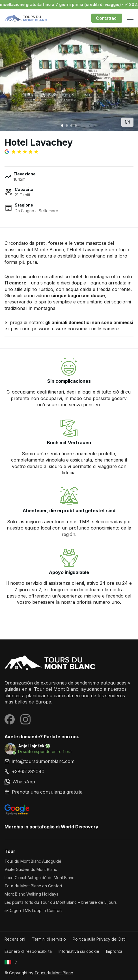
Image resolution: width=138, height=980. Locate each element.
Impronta (114, 951)
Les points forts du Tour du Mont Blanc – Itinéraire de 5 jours (61, 902)
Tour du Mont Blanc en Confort (33, 886)
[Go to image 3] (71, 126)
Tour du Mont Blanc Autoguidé (33, 861)
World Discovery (80, 827)
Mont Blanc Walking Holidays (31, 894)
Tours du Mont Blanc (54, 973)
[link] (69, 771)
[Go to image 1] (62, 126)
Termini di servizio (49, 939)
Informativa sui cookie (79, 951)
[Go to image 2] (67, 126)
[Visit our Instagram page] (25, 719)
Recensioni (15, 939)
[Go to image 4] (76, 126)
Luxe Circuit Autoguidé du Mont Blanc (39, 878)
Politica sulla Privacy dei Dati (99, 939)
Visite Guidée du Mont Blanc (31, 869)
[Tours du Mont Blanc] (69, 663)
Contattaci (107, 18)
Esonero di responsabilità (28, 951)
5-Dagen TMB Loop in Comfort (33, 910)
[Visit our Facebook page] (10, 719)
